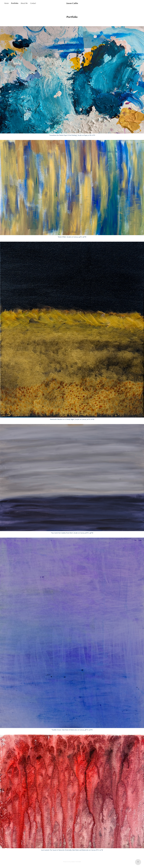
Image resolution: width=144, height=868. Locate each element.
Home (7, 3)
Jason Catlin (72, 3)
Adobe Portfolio (76, 862)
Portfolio (15, 3)
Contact (33, 3)
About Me (24, 3)
